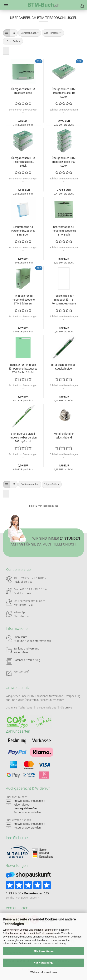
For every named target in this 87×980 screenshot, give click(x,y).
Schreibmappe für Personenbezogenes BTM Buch (64, 231)
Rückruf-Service (23, 582)
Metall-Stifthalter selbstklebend (64, 436)
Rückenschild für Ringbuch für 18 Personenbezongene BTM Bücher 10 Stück (64, 300)
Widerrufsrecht (23, 652)
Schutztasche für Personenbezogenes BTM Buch (23, 231)
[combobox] (30, 33)
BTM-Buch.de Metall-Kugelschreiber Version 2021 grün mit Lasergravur (23, 438)
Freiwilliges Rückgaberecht (29, 801)
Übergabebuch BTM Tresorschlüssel (23, 91)
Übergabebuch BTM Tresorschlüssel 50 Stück (23, 162)
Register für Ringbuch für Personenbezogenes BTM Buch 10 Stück (23, 369)
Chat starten (21, 616)
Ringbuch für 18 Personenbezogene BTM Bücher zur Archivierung (23, 300)
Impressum (20, 637)
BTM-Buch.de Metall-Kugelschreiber (64, 367)
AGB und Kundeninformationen (32, 641)
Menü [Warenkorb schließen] (6, 6)
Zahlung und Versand (26, 649)
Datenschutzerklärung (53, 944)
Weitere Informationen (44, 972)
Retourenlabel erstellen (27, 812)
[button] (7, 33)
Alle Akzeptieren (43, 951)
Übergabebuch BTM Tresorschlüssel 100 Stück (64, 162)
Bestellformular (23, 593)
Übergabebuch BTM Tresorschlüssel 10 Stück (64, 93)
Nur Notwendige (43, 963)
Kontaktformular (24, 605)
